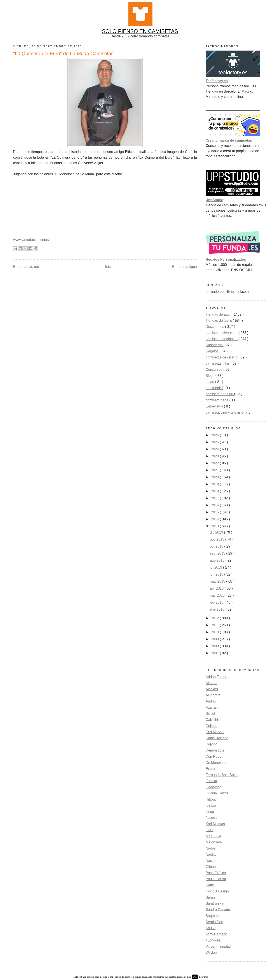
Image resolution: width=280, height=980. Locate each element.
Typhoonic (214, 940)
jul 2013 (216, 567)
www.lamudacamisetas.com (35, 240)
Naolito (211, 854)
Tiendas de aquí (219, 314)
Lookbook (214, 388)
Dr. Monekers (216, 763)
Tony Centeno (216, 934)
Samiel (211, 897)
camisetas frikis (218, 363)
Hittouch (212, 799)
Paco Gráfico (216, 873)
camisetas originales (222, 339)
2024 (215, 449)
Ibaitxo (211, 805)
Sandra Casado (218, 910)
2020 (215, 477)
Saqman (212, 916)
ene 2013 (218, 609)
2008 (215, 646)
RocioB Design (217, 891)
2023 (215, 456)
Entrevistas (215, 406)
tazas (210, 382)
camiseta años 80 (220, 394)
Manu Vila (213, 836)
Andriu (211, 701)
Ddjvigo (211, 744)
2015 (215, 512)
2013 (215, 526)
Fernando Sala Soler (222, 775)
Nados (211, 848)
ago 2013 (218, 560)
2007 (215, 653)
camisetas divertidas (222, 333)
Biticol (210, 714)
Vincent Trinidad (218, 946)
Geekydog (214, 787)
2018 (215, 491)
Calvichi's (213, 720)
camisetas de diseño (222, 357)
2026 (215, 435)
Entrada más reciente (30, 267)
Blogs (210, 376)
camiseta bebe (218, 400)
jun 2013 (217, 574)
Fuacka (211, 781)
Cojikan (211, 726)
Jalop (210, 812)
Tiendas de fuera (219, 321)
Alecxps (212, 689)
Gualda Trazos (217, 793)
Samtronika (214, 904)
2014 (215, 519)
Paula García (216, 879)
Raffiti (210, 885)
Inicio (109, 267)
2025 (215, 442)
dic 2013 (217, 532)
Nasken (212, 861)
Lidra (210, 830)
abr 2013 (217, 588)
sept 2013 (218, 553)
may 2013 (218, 581)
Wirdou (211, 953)
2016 (215, 505)
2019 (215, 484)
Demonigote (215, 750)
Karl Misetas (215, 824)
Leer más (204, 977)
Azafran (212, 707)
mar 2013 (218, 595)
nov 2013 (217, 539)
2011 (215, 625)
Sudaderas (215, 345)
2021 (215, 470)
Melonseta (214, 842)
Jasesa (211, 818)
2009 (215, 639)
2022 (215, 463)
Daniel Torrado (217, 738)
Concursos (214, 370)
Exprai (211, 769)
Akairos (211, 683)
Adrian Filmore (217, 677)
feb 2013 (217, 602)
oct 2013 (217, 546)
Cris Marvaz (215, 732)
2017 (215, 498)
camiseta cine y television (226, 412)
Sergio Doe (214, 922)
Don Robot (214, 756)
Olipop (211, 867)
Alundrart (213, 695)
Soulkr (211, 928)
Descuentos (215, 327)
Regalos (213, 351)
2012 (215, 618)
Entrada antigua (185, 267)
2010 (215, 632)
